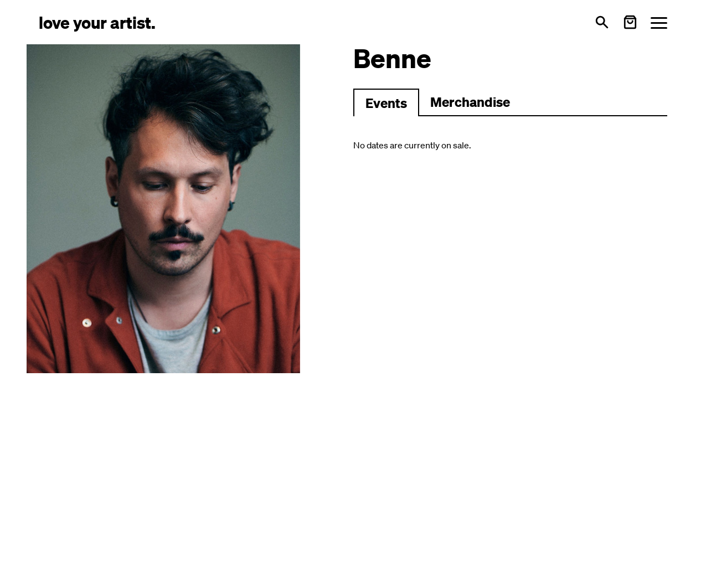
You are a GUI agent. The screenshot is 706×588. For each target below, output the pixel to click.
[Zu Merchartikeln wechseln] (470, 102)
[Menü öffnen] (659, 22)
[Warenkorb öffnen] (630, 22)
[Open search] (602, 22)
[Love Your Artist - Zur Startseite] (97, 22)
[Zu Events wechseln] (386, 102)
